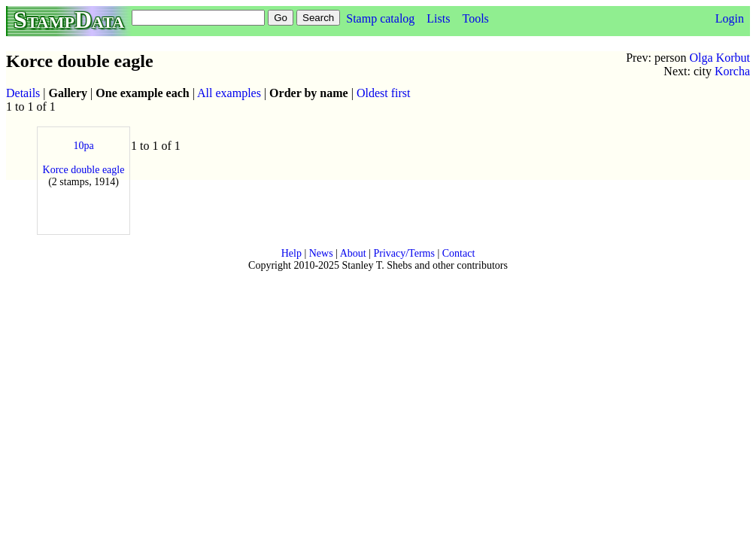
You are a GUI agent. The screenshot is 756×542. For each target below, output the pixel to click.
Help (291, 253)
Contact (459, 253)
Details (23, 93)
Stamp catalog (380, 18)
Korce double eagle (84, 170)
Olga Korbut (720, 58)
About (353, 253)
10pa (83, 146)
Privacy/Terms (404, 253)
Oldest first (384, 93)
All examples (229, 93)
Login (730, 18)
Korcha (732, 71)
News (321, 253)
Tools (475, 18)
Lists (438, 18)
